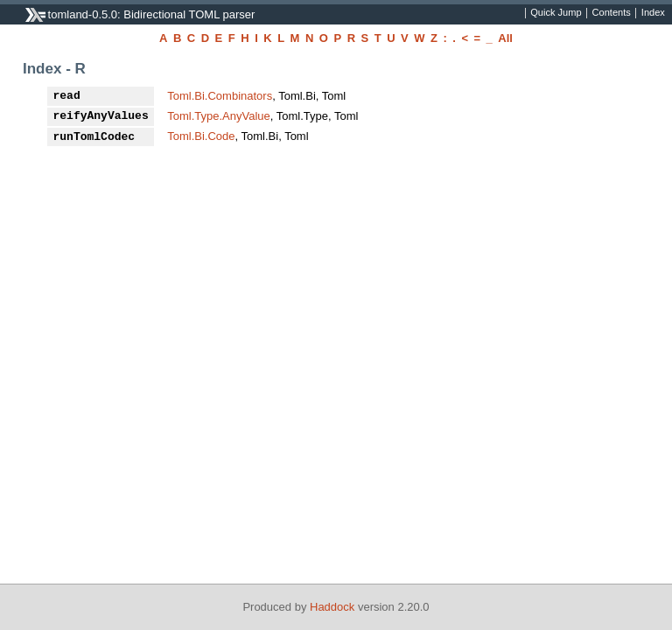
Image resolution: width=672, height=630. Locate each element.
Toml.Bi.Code (201, 136)
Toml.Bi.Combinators (220, 96)
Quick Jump (556, 13)
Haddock (332, 607)
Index (653, 13)
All (505, 38)
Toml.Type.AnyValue (219, 116)
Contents (612, 13)
